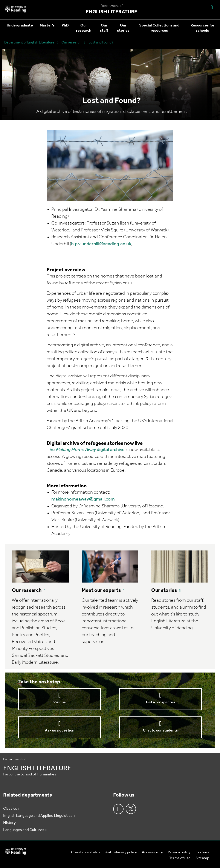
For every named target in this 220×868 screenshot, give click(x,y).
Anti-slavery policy (121, 852)
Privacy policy (179, 852)
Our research (84, 28)
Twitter (131, 809)
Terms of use (180, 858)
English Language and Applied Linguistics (38, 816)
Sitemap (202, 858)
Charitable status (86, 852)
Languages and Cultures (24, 830)
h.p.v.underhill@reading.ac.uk (101, 244)
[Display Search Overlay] (212, 7)
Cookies (202, 852)
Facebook (118, 809)
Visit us (60, 702)
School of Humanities (38, 774)
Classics (10, 809)
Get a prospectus (160, 702)
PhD (65, 26)
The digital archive (86, 450)
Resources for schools (202, 28)
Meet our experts (101, 591)
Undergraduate (20, 26)
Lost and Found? (101, 43)
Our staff (104, 28)
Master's (47, 26)
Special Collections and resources (159, 28)
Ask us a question (60, 731)
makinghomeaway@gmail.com (83, 499)
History (9, 823)
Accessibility (152, 852)
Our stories (123, 28)
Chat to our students (160, 731)
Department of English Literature (29, 43)
